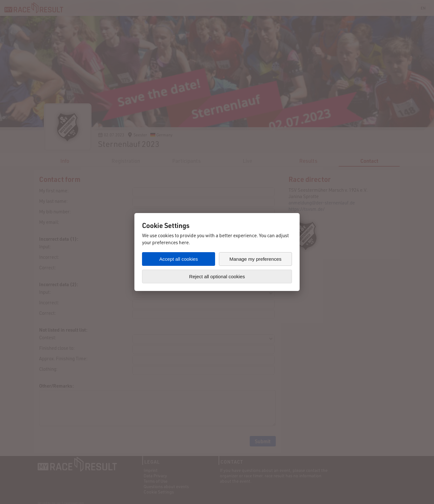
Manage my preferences (255, 259)
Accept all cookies (179, 259)
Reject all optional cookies (217, 276)
